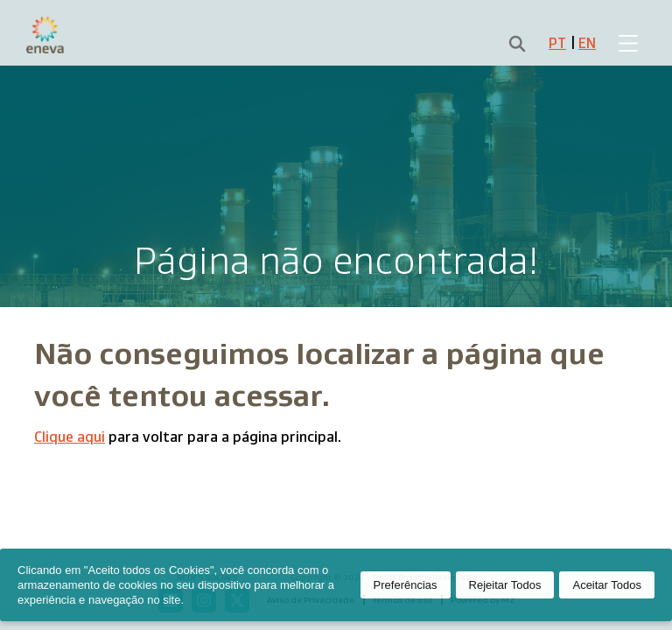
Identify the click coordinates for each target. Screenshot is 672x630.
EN (587, 43)
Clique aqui (70, 437)
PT (557, 43)
